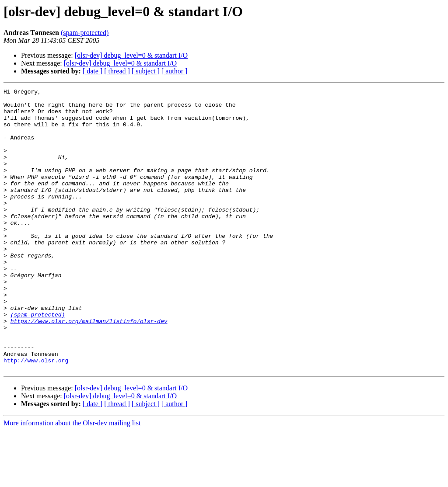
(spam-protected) (85, 33)
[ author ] (175, 71)
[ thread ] (117, 71)
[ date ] (93, 71)
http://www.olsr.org (36, 415)
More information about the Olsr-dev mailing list (72, 479)
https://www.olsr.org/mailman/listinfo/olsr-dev (89, 368)
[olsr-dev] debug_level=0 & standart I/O (131, 55)
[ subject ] (146, 71)
